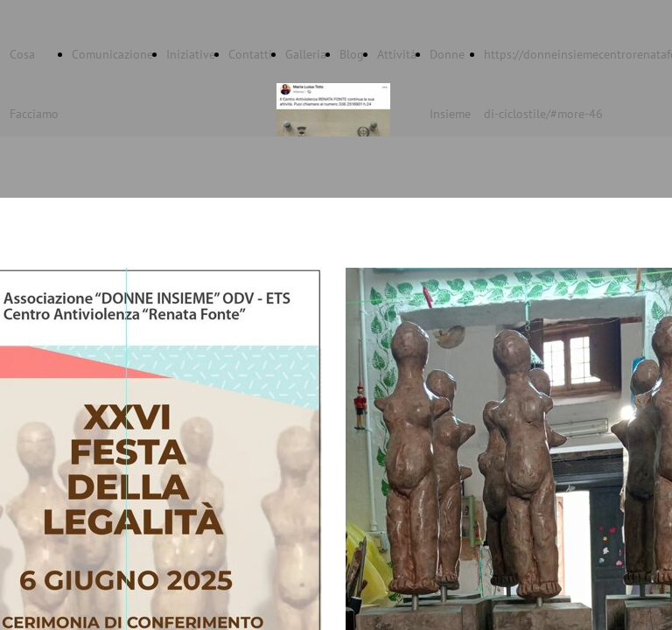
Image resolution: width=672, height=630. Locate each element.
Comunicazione (112, 54)
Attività (397, 54)
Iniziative (191, 54)
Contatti (250, 54)
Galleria (306, 54)
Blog (352, 54)
